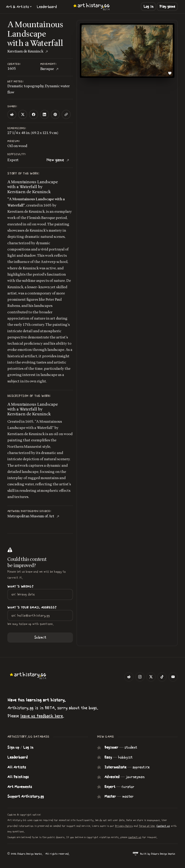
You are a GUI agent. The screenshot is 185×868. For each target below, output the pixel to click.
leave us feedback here (42, 716)
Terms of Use (147, 826)
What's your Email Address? (32, 608)
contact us (135, 837)
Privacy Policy (124, 826)
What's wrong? (20, 587)
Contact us (163, 826)
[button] (19, 7)
